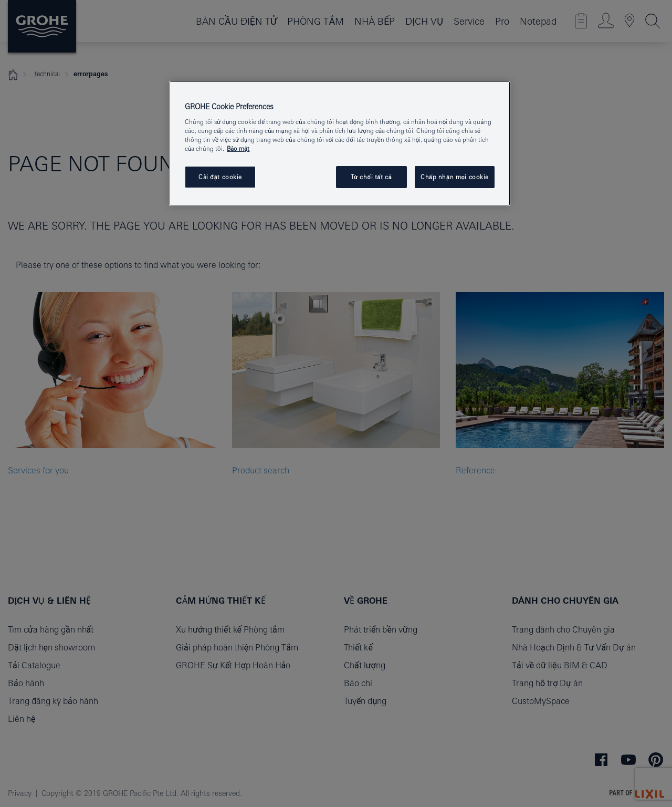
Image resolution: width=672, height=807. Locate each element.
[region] (340, 144)
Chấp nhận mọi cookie (455, 177)
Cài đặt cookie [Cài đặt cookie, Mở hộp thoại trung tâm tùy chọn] (220, 177)
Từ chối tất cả (371, 177)
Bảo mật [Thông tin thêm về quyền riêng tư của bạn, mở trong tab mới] (238, 148)
